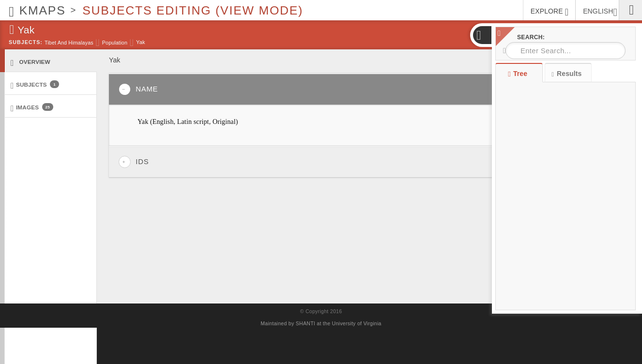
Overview (31, 62)
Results (566, 74)
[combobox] (566, 51)
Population (115, 43)
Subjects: (26, 42)
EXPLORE (550, 12)
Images (32, 108)
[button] (482, 35)
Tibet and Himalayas (69, 43)
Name (138, 89)
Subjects (35, 85)
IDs (134, 162)
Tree (519, 74)
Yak (141, 42)
